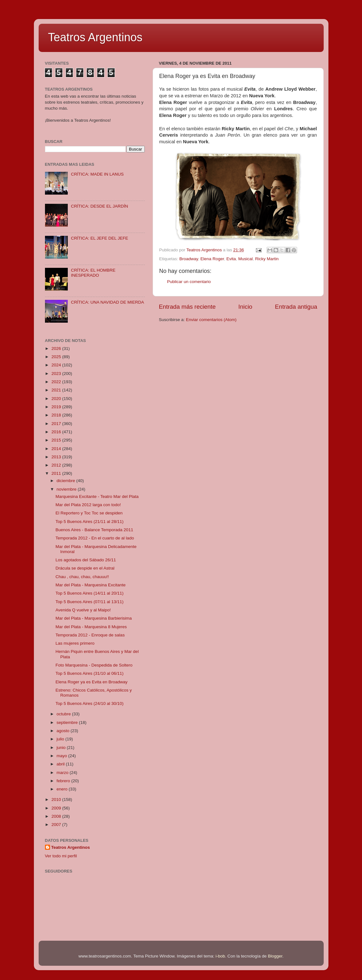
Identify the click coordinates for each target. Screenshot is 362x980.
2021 (57, 390)
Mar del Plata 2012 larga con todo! (88, 505)
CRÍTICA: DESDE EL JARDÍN (99, 206)
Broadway (189, 259)
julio (61, 739)
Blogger (275, 956)
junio (62, 748)
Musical (245, 259)
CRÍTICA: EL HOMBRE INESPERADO (93, 273)
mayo (63, 756)
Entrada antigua (296, 307)
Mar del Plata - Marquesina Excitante (90, 585)
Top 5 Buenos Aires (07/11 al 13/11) (89, 602)
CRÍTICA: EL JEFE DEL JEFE (100, 238)
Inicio (245, 307)
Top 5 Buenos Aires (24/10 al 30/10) (89, 703)
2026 (57, 348)
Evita (231, 259)
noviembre (67, 489)
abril (61, 764)
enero (63, 789)
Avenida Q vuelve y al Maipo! (83, 610)
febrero (64, 781)
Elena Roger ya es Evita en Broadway (91, 682)
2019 (57, 407)
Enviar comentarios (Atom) (211, 320)
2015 (57, 440)
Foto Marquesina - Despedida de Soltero (94, 665)
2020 (57, 399)
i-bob (220, 956)
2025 (57, 357)
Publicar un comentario (189, 282)
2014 (57, 449)
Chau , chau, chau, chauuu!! (82, 577)
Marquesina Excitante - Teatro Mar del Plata (97, 496)
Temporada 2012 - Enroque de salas (90, 635)
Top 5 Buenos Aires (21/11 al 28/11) (89, 522)
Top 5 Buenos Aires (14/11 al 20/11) (89, 593)
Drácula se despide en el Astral (85, 568)
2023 (57, 374)
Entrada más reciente (187, 307)
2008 (57, 816)
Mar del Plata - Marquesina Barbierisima (94, 618)
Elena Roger (212, 259)
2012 (57, 465)
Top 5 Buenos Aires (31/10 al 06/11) (89, 673)
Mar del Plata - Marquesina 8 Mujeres (91, 627)
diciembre (67, 481)
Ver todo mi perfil (61, 856)
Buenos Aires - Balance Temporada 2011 (94, 530)
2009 (57, 808)
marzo (63, 773)
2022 (57, 382)
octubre (64, 714)
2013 (57, 457)
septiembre (68, 722)
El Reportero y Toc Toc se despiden (89, 513)
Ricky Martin (267, 259)
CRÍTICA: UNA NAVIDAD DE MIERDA (108, 302)
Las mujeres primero (75, 643)
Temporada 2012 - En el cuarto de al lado (95, 538)
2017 (57, 424)
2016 (57, 432)
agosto (64, 731)
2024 (57, 365)
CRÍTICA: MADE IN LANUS (97, 174)
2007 (57, 825)
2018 (57, 415)
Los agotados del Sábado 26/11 (86, 560)
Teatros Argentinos (95, 37)
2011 (57, 473)
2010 (57, 799)
